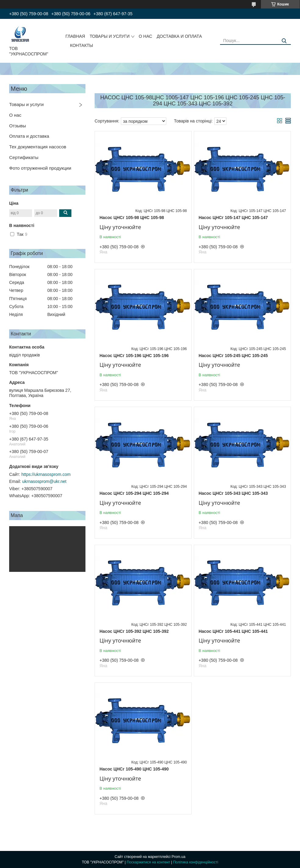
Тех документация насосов (38, 147)
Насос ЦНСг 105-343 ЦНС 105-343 (233, 493)
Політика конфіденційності (196, 862)
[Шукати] (284, 41)
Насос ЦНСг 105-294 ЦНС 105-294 (134, 493)
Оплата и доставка (29, 136)
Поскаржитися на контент (148, 862)
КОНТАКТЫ (81, 45)
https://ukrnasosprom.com (46, 474)
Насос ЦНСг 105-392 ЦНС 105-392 (134, 631)
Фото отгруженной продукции (40, 168)
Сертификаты (24, 157)
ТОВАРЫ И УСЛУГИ (110, 36)
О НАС (146, 36)
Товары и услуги (26, 104)
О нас (15, 115)
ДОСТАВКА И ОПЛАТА (179, 36)
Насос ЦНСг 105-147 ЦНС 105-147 (233, 218)
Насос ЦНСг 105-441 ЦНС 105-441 (233, 631)
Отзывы (18, 126)
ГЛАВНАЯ (75, 36)
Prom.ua (178, 857)
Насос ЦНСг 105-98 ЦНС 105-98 (132, 218)
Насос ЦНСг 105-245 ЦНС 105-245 (233, 356)
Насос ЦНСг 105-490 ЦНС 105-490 (134, 769)
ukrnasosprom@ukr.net (44, 481)
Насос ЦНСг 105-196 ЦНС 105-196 (134, 356)
